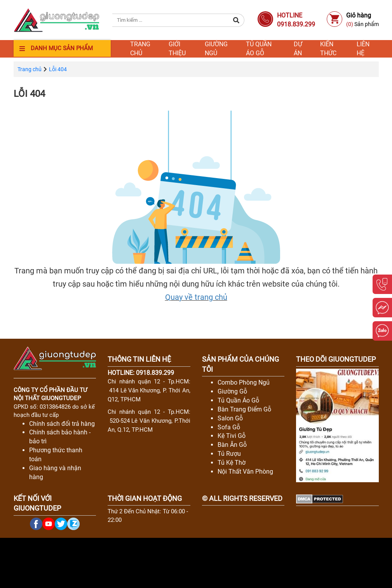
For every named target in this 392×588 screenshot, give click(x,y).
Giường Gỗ (232, 391)
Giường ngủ (216, 49)
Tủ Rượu (229, 454)
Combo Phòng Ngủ (244, 382)
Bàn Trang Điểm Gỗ (244, 409)
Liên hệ (363, 49)
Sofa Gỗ (229, 427)
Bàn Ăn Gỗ (232, 445)
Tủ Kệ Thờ (232, 463)
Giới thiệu (177, 49)
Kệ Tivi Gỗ (232, 436)
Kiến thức (328, 49)
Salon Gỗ (230, 418)
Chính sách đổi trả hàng (62, 424)
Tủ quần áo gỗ (259, 49)
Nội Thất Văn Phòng (245, 472)
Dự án (298, 49)
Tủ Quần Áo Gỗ (238, 400)
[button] (236, 20)
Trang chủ (140, 49)
